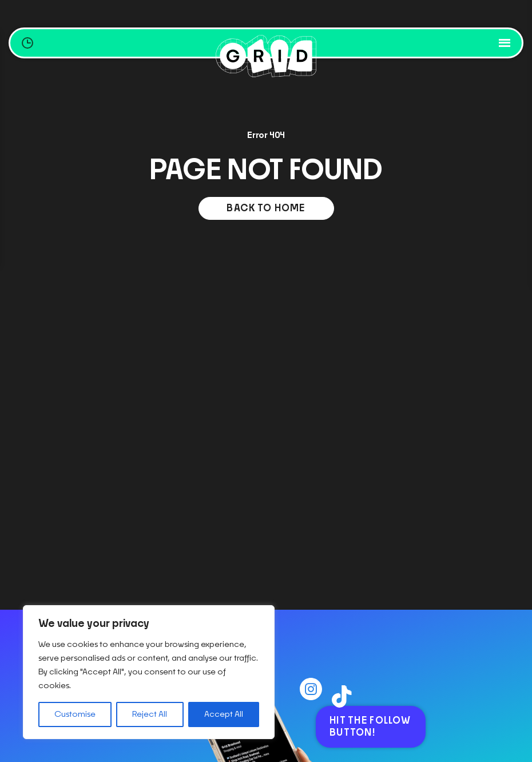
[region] (149, 672)
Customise (75, 714)
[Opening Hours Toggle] (27, 43)
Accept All (224, 714)
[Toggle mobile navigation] (506, 43)
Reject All (150, 714)
